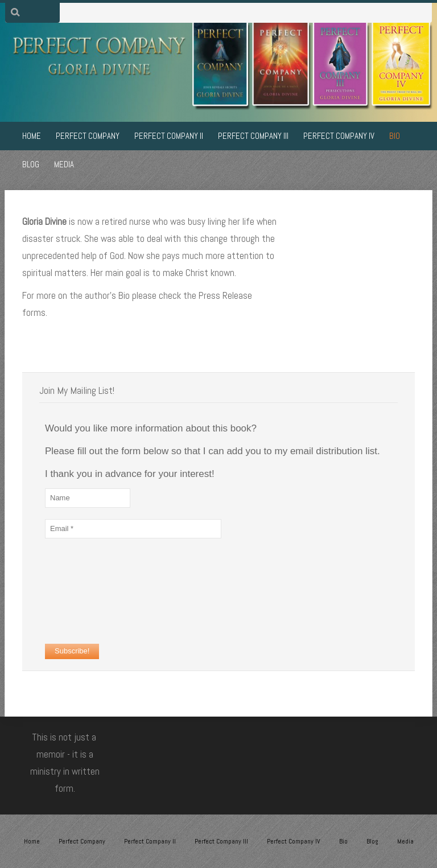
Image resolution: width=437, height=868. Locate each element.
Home (32, 841)
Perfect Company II (150, 841)
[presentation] (92, 591)
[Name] (88, 498)
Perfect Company (82, 841)
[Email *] (133, 529)
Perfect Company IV (294, 841)
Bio (343, 841)
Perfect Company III (221, 841)
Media (405, 841)
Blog (372, 841)
